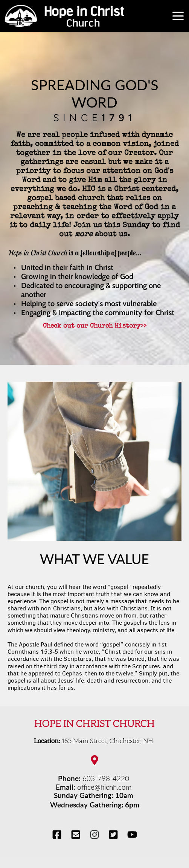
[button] (178, 16)
